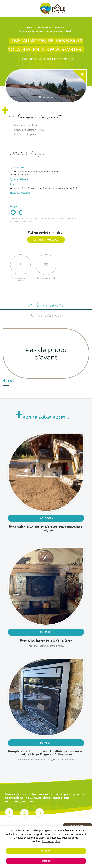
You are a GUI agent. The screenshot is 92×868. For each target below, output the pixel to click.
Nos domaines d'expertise (51, 27)
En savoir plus (51, 841)
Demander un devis (46, 240)
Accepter (46, 851)
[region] (46, 847)
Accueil (29, 27)
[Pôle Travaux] (53, 9)
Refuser (46, 861)
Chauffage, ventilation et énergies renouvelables (34, 171)
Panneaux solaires (19, 175)
